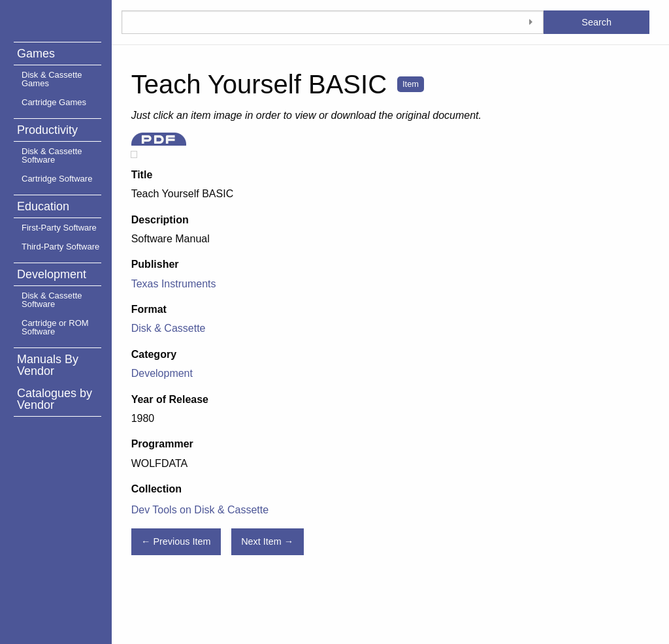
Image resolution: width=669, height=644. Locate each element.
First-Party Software (59, 228)
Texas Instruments (174, 284)
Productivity (47, 130)
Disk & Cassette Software (52, 155)
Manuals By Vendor (48, 365)
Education (43, 206)
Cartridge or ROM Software (55, 327)
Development (52, 274)
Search (596, 22)
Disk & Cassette (169, 328)
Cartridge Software (57, 179)
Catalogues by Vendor (55, 399)
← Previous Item (176, 541)
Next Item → (267, 541)
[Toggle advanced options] (530, 22)
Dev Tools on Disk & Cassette (200, 510)
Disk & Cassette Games (52, 79)
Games (36, 54)
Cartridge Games (54, 102)
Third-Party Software (60, 247)
